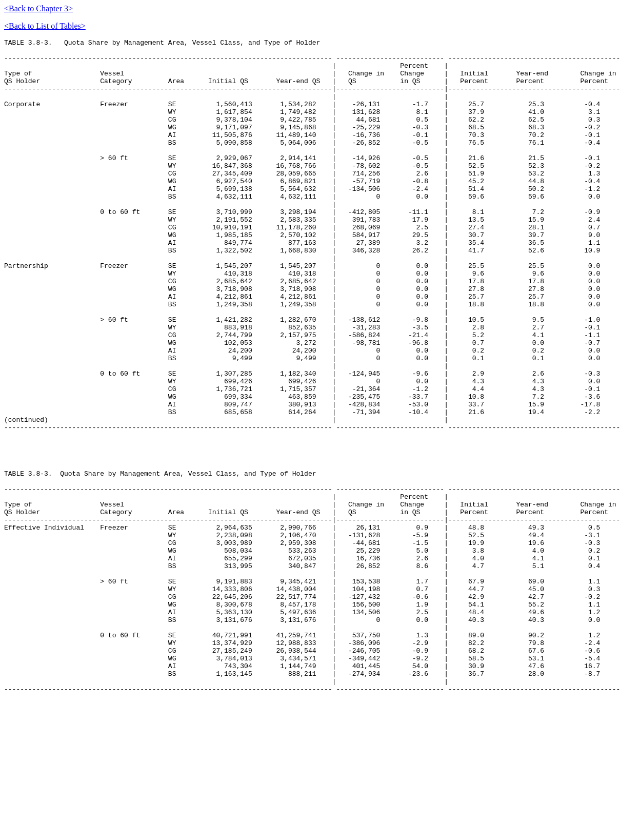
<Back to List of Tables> (45, 26)
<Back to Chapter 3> (38, 8)
